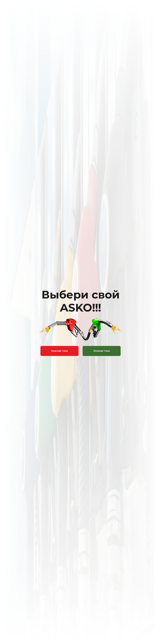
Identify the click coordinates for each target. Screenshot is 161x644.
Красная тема (60, 351)
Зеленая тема (101, 351)
